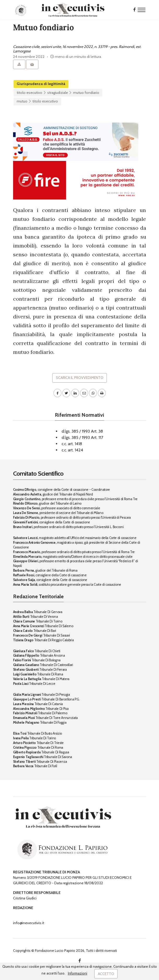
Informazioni (78, 973)
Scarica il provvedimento (80, 378)
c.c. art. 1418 (72, 444)
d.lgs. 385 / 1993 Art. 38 (82, 431)
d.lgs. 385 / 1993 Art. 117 (82, 437)
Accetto (106, 974)
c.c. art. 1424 (72, 450)
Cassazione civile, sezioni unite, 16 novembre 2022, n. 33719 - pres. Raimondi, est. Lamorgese (77, 49)
